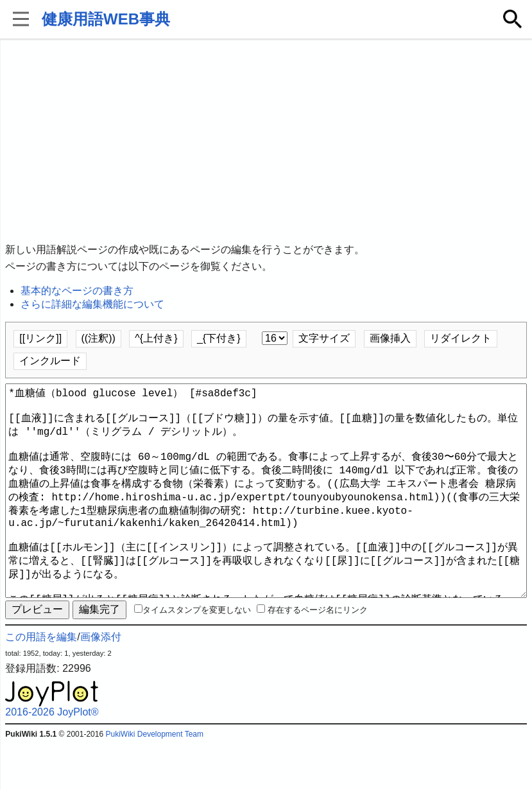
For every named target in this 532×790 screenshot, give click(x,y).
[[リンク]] (40, 338)
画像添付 (101, 683)
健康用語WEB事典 (106, 19)
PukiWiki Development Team (154, 780)
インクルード (50, 361)
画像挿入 (390, 338)
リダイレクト (461, 338)
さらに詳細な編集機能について (92, 304)
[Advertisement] (266, 141)
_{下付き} (219, 338)
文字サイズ (324, 338)
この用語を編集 (41, 683)
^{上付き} (156, 338)
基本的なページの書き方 (77, 291)
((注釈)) (99, 338)
